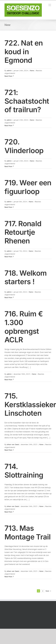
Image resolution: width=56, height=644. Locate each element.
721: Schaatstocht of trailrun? (27, 101)
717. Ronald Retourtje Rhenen (23, 232)
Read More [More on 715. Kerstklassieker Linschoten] (8, 450)
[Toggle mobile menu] (50, 5)
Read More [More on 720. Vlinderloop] (8, 166)
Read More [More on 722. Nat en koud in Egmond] (8, 76)
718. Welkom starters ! (26, 277)
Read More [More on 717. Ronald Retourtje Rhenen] (8, 257)
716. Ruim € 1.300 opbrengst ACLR (24, 327)
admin (9, 70)
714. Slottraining (24, 471)
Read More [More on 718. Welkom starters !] (8, 297)
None (32, 70)
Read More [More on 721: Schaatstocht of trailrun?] (8, 125)
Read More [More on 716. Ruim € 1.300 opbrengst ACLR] (8, 380)
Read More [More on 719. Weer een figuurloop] (8, 207)
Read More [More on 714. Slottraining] (8, 512)
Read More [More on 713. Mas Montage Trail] (8, 577)
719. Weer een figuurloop (28, 187)
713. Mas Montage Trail (28, 532)
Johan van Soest (13, 444)
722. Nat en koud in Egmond (24, 52)
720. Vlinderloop (24, 146)
